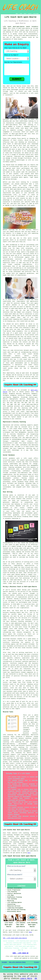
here (29, 853)
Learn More (26, 978)
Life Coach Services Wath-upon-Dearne (19, 856)
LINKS (21, 14)
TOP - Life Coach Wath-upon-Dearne (15, 938)
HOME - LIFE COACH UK (20, 953)
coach (23, 204)
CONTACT (30, 14)
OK (36, 978)
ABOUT (25, 14)
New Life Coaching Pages (17, 962)
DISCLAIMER (36, 14)
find (9, 833)
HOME (17, 14)
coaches (27, 174)
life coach (34, 93)
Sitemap (4, 962)
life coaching (33, 847)
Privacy (37, 962)
